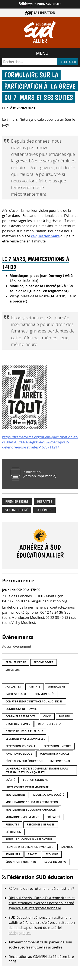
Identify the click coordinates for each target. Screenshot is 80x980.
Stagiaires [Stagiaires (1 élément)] (13, 854)
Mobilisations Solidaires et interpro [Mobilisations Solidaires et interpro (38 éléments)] (32, 802)
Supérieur (44, 510)
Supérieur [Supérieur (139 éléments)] (13, 670)
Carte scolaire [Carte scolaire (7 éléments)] (16, 694)
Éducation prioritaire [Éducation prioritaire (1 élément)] (21, 862)
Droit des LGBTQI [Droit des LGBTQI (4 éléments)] (50, 724)
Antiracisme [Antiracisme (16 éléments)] (57, 687)
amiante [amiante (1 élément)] (35, 687)
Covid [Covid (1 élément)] (47, 716)
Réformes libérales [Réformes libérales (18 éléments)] (41, 825)
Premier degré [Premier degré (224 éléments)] (16, 662)
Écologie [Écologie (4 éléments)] (52, 854)
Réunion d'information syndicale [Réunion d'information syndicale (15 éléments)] (29, 847)
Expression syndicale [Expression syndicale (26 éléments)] (21, 746)
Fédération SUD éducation (40, 877)
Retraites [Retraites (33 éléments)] (12, 825)
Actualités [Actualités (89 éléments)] (13, 687)
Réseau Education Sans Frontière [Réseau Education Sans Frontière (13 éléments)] (29, 839)
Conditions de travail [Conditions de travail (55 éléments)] (21, 709)
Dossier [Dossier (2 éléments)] (65, 716)
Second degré (17, 510)
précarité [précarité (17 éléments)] (54, 817)
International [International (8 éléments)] (60, 761)
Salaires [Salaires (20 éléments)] (67, 847)
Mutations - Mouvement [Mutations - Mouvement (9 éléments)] (22, 817)
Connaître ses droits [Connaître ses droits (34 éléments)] (20, 716)
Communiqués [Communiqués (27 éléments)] (44, 694)
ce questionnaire (45, 236)
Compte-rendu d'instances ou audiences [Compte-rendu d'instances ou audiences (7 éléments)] (34, 701)
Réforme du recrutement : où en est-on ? (41, 888)
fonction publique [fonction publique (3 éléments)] (19, 754)
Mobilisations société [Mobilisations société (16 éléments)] (49, 795)
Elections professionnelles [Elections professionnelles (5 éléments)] (25, 739)
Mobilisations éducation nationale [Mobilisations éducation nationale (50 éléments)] (31, 810)
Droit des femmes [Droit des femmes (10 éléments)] (18, 724)
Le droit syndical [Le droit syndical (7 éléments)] (35, 780)
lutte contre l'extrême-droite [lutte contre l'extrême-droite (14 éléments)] (27, 787)
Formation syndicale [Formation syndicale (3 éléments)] (55, 754)
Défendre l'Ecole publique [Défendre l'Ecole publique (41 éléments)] (24, 731)
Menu (42, 53)
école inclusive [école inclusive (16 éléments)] (55, 862)
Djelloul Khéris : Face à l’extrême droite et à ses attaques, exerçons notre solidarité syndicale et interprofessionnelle (42, 903)
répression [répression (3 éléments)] (13, 832)
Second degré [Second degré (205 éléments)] (44, 662)
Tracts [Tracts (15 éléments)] (33, 854)
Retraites (45, 501)
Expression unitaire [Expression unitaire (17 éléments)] (57, 746)
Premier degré (17, 501)
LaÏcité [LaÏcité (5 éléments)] (10, 780)
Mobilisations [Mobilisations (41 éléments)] (15, 795)
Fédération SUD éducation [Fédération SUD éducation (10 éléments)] (24, 761)
